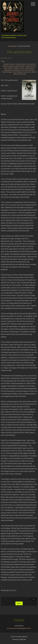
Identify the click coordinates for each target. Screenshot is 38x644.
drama (11, 68)
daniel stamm (21, 64)
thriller (16, 68)
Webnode (23, 640)
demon (34, 72)
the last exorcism (9, 64)
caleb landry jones (19, 74)
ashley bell (29, 66)
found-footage (7, 72)
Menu (33, 4)
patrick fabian (20, 66)
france (22, 68)
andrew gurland (8, 66)
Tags (3, 61)
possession (16, 70)
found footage (18, 72)
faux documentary (28, 70)
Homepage (12, 46)
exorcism (27, 72)
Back (19, 603)
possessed (8, 70)
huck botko (31, 64)
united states (30, 68)
